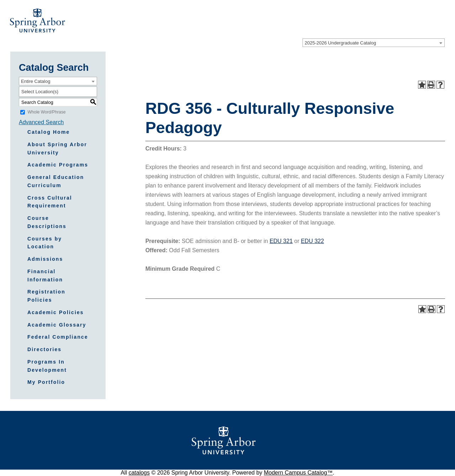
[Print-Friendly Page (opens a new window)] (431, 85)
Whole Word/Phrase (46, 112)
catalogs (139, 473)
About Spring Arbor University (57, 149)
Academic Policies (56, 312)
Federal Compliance (58, 337)
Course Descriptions (47, 222)
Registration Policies (46, 296)
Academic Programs (58, 165)
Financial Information (45, 276)
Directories (44, 349)
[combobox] (374, 43)
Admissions (45, 259)
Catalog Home (49, 132)
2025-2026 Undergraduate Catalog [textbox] (340, 43)
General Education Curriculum (56, 181)
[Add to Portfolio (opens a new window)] (422, 85)
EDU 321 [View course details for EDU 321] (281, 241)
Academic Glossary (57, 325)
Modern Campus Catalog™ (298, 473)
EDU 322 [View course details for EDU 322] (312, 241)
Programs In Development (47, 366)
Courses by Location (45, 243)
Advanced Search (41, 122)
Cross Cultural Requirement (50, 202)
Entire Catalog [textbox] (36, 81)
